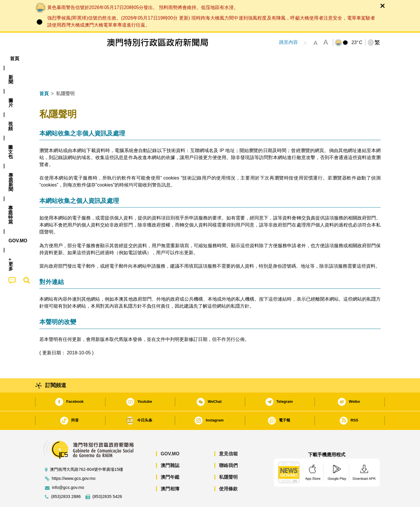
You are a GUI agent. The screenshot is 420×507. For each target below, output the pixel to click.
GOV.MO (170, 436)
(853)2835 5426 (107, 479)
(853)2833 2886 (66, 479)
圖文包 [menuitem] (137, 59)
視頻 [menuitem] (114, 59)
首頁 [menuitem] (50, 59)
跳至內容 (288, 42)
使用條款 (228, 471)
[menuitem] (71, 59)
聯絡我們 (228, 448)
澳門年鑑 (170, 459)
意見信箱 (228, 436)
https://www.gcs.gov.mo (73, 461)
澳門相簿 (170, 471)
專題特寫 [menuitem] (195, 59)
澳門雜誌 (170, 448)
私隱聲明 (228, 459)
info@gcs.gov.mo (68, 470)
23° (357, 43)
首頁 (44, 76)
